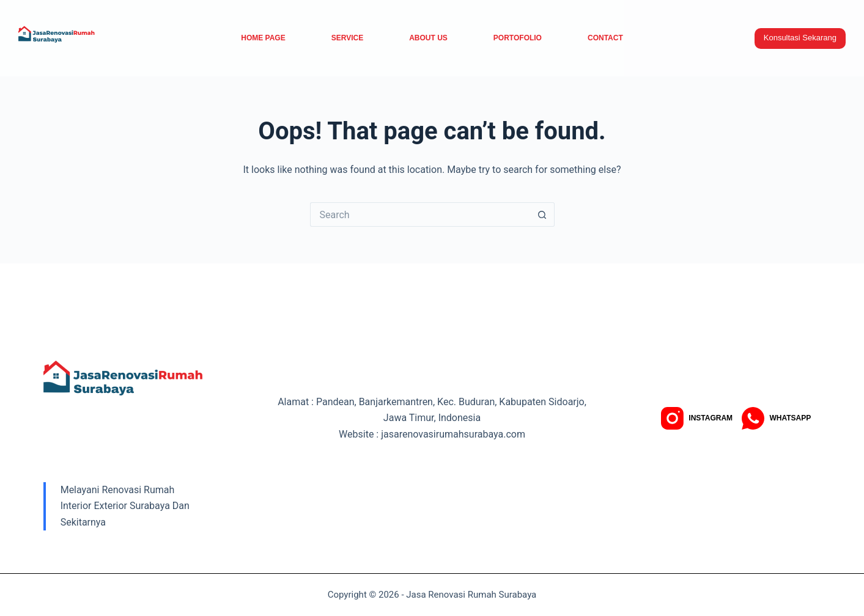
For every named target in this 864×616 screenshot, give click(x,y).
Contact (605, 38)
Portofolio (518, 38)
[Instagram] (697, 418)
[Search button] (542, 215)
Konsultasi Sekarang (800, 38)
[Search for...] (420, 215)
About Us (428, 38)
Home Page (263, 38)
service (347, 38)
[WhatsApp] (776, 418)
